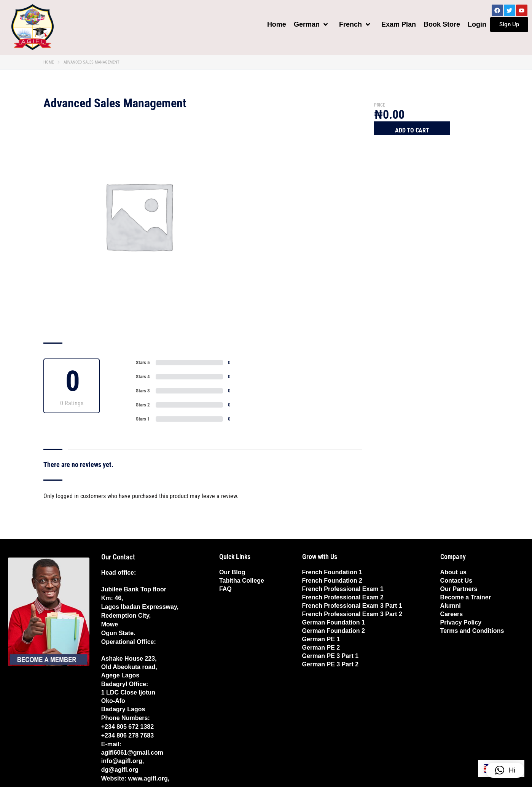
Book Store (442, 24)
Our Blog (232, 572)
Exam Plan (399, 24)
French (354, 24)
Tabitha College (242, 581)
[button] (505, 770)
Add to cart (412, 130)
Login (477, 24)
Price (380, 105)
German (311, 24)
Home (277, 24)
